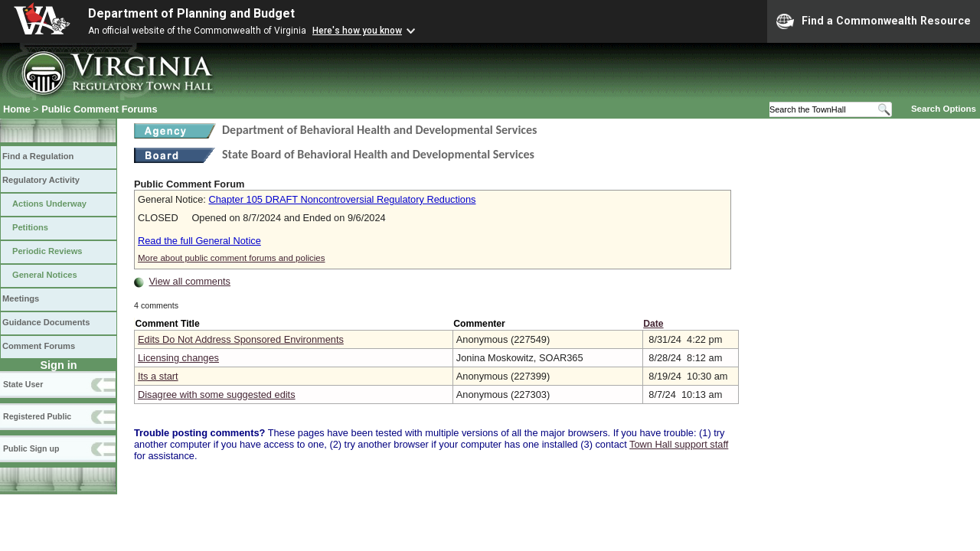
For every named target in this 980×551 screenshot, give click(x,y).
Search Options (944, 109)
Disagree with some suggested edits (217, 395)
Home (17, 109)
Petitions (30, 227)
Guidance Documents (46, 322)
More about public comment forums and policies (232, 258)
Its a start (158, 376)
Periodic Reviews (47, 251)
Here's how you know (357, 31)
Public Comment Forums (99, 109)
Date (653, 324)
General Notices (45, 275)
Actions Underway (49, 204)
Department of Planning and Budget (191, 13)
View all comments (190, 281)
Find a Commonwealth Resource (874, 21)
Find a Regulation (38, 156)
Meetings (21, 298)
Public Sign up (31, 448)
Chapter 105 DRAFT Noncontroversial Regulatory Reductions (342, 199)
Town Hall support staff (679, 444)
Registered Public (37, 416)
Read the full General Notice (199, 241)
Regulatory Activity (41, 180)
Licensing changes (178, 358)
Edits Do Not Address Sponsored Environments (241, 339)
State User (23, 384)
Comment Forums (39, 346)
